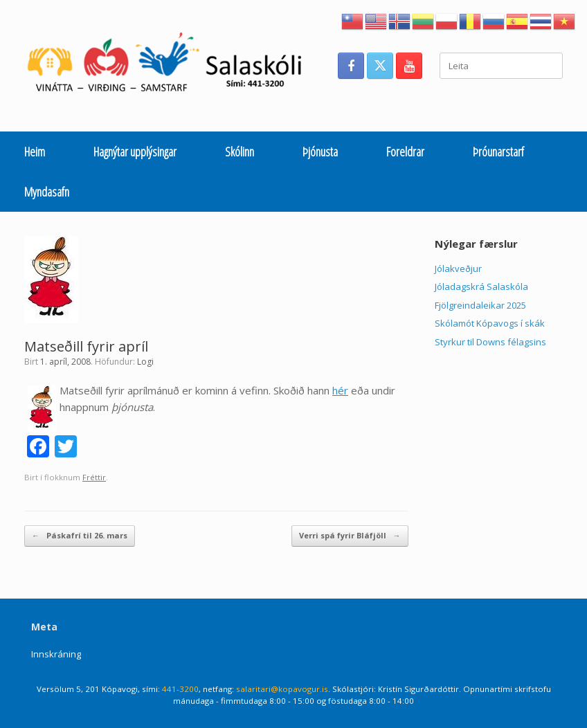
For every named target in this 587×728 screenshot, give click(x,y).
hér (340, 390)
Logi (145, 362)
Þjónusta (320, 152)
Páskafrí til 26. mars (80, 536)
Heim (35, 152)
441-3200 (180, 689)
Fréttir (94, 477)
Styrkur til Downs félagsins (490, 342)
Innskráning (56, 654)
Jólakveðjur (458, 269)
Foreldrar (405, 152)
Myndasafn (47, 192)
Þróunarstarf (498, 152)
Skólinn (240, 152)
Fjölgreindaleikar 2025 (480, 305)
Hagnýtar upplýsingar (135, 152)
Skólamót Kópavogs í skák (490, 323)
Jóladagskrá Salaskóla (481, 286)
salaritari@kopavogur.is (282, 689)
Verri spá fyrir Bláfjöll (350, 536)
